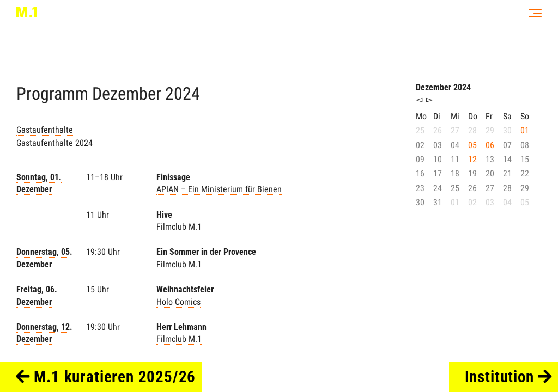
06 (490, 145)
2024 (183, 94)
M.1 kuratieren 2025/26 (106, 377)
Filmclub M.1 (179, 227)
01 (525, 130)
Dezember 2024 (443, 87)
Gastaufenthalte (45, 130)
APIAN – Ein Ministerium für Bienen (219, 189)
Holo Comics (178, 302)
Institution (509, 377)
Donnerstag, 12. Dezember (44, 333)
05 (472, 145)
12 (472, 159)
